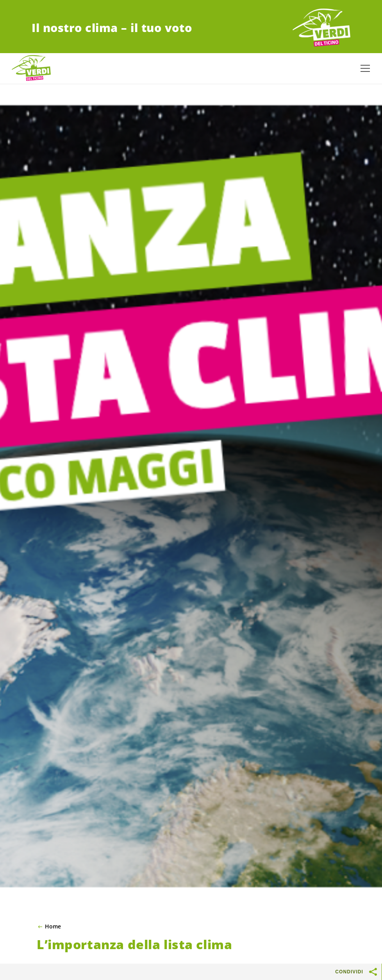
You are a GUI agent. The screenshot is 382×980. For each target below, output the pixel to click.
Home (53, 926)
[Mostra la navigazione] (365, 68)
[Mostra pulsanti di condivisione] (373, 972)
